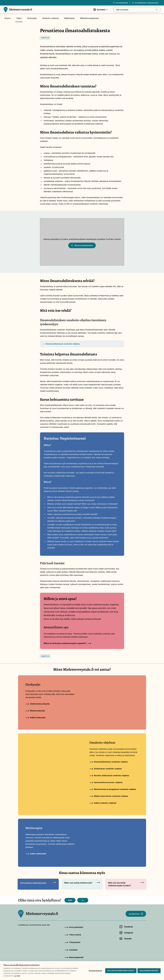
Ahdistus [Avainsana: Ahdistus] (45, 38)
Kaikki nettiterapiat (36, 854)
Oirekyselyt (32, 18)
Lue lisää (17, 976)
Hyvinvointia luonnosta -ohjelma (106, 782)
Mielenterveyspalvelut (89, 18)
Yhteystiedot (72, 942)
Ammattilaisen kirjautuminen (145, 3)
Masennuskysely (35, 711)
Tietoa (19, 18)
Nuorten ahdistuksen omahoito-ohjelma (109, 775)
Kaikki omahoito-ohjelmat (103, 803)
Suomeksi (101, 11)
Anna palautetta (74, 927)
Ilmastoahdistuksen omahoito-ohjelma (61, 344)
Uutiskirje (71, 950)
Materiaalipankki (74, 957)
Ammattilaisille (120, 3)
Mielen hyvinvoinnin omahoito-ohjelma (109, 796)
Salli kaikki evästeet (149, 971)
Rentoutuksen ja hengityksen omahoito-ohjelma (113, 789)
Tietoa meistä (73, 935)
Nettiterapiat (69, 18)
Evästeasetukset (95, 971)
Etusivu (8, 18)
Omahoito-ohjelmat (50, 18)
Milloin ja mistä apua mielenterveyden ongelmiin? (67, 643)
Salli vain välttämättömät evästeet (121, 971)
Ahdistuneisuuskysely (37, 704)
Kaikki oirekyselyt (35, 717)
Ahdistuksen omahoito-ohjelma (105, 769)
